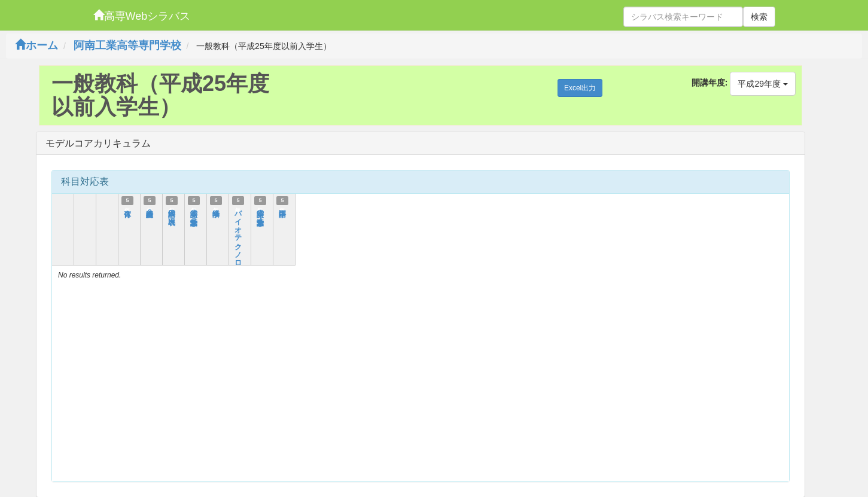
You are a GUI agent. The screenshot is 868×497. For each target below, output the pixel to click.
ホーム (36, 45)
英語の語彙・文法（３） (194, 213)
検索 (759, 17)
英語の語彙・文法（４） (260, 213)
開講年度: (710, 83)
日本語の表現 (172, 209)
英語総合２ (150, 209)
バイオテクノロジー (238, 239)
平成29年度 (762, 84)
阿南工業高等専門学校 (127, 45)
